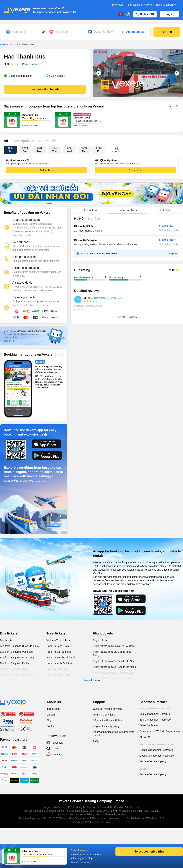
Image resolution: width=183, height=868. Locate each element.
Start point (18, 32)
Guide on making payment (108, 709)
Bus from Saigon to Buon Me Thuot (20, 646)
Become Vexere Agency (153, 761)
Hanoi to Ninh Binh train (60, 663)
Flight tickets (103, 633)
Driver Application (149, 725)
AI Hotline (145, 737)
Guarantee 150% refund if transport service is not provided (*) (54, 10)
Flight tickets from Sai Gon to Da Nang (114, 667)
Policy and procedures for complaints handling (114, 734)
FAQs (96, 741)
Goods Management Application (157, 756)
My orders (118, 5)
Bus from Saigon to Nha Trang (17, 658)
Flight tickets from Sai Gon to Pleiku (113, 678)
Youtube (56, 754)
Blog (49, 720)
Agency (144, 769)
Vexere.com (7, 44)
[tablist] (127, 210)
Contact (51, 726)
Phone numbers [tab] (127, 210)
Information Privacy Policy (107, 720)
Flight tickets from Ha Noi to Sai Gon (113, 646)
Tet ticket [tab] (164, 210)
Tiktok (55, 748)
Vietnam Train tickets (58, 640)
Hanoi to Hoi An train (58, 675)
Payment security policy (106, 726)
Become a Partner (168, 5)
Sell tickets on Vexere (140, 5)
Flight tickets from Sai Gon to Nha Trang (112, 654)
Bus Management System (155, 708)
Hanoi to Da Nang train (59, 652)
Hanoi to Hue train (57, 669)
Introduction (53, 709)
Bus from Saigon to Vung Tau (16, 652)
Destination (62, 32)
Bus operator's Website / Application (159, 731)
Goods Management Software (156, 750)
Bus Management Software (155, 714)
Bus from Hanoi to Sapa (13, 669)
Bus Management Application (156, 720)
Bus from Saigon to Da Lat (15, 663)
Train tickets (56, 633)
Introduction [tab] (89, 210)
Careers (51, 715)
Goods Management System (157, 744)
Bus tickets (9, 633)
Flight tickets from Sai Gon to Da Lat (113, 673)
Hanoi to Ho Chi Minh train (61, 658)
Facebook (57, 743)
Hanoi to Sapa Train (58, 646)
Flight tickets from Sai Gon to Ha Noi (113, 661)
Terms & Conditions (104, 715)
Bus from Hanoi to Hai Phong (16, 675)
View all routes (91, 680)
